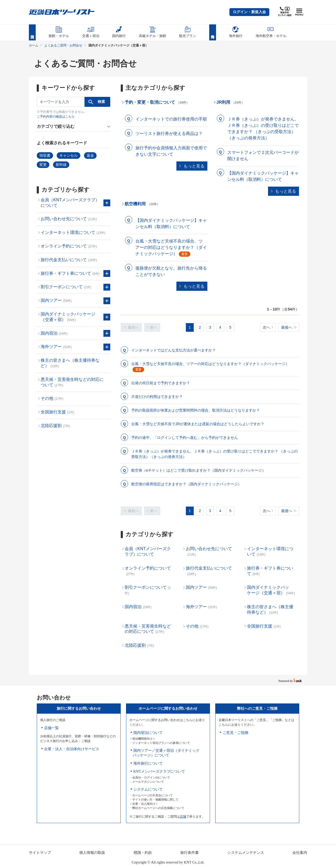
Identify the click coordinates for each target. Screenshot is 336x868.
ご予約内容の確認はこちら (56, 117)
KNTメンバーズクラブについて (159, 772)
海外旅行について (148, 763)
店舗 (183, 817)
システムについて (148, 789)
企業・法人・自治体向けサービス (72, 749)
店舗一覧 (51, 728)
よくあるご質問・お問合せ (63, 45)
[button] (249, 12)
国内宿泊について (148, 733)
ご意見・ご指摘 (235, 733)
